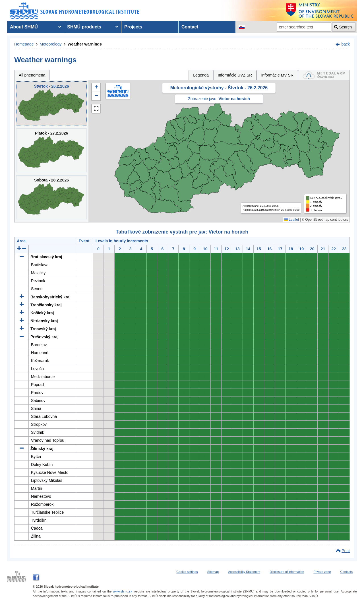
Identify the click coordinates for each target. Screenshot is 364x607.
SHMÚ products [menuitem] (84, 27)
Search (346, 27)
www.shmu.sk (122, 591)
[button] (96, 88)
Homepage (24, 44)
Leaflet (292, 220)
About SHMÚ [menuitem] (24, 27)
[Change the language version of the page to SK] (242, 27)
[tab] (324, 75)
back (346, 44)
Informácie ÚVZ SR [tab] (235, 75)
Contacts (347, 572)
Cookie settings (187, 572)
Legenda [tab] (201, 75)
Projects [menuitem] (133, 27)
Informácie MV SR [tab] (277, 75)
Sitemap (213, 572)
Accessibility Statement (244, 572)
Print (346, 551)
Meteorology (51, 44)
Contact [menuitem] (190, 27)
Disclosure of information (287, 572)
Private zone (322, 572)
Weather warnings (85, 44)
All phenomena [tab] (32, 75)
